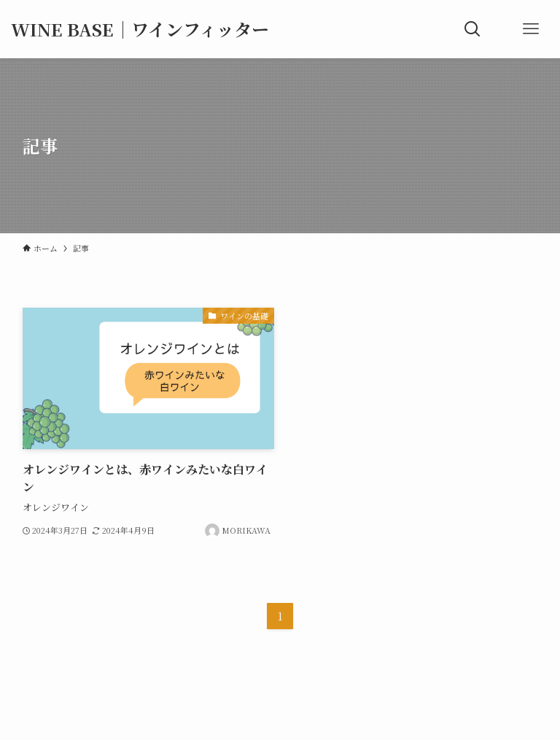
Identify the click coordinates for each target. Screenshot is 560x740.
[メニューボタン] (531, 29)
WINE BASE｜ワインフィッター (140, 29)
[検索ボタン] (472, 29)
